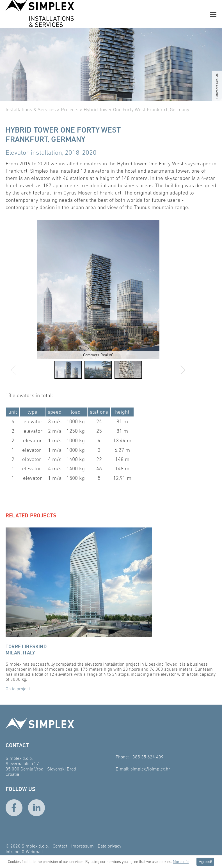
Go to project (18, 689)
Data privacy (109, 846)
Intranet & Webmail (24, 851)
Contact (60, 846)
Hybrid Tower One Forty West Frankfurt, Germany (136, 110)
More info (181, 862)
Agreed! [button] (205, 862)
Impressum (83, 846)
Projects (70, 110)
